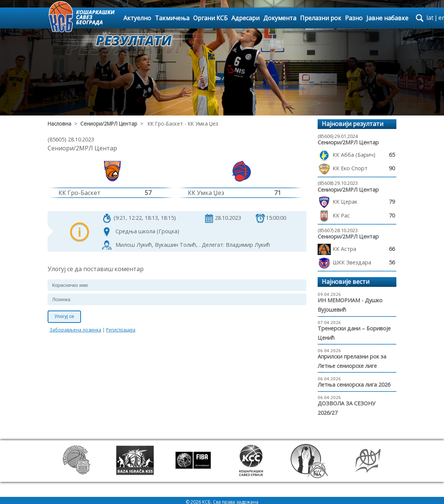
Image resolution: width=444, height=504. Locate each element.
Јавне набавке (387, 18)
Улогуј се (64, 316)
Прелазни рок (321, 18)
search (420, 18)
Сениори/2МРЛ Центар (109, 124)
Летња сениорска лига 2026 (354, 385)
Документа (280, 18)
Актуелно (137, 18)
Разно (354, 18)
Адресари (245, 18)
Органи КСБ (210, 18)
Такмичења (172, 18)
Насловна (59, 124)
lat (430, 18)
